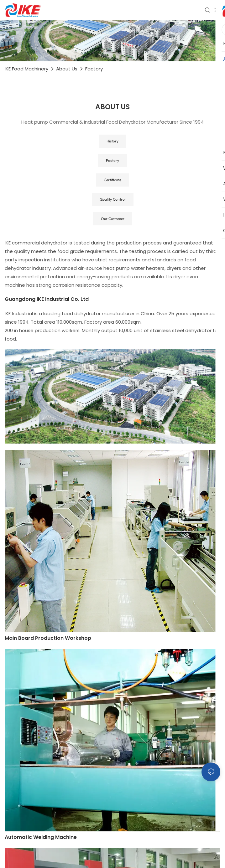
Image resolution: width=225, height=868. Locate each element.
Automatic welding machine (41, 837)
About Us (67, 69)
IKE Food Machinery (26, 69)
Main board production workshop (48, 638)
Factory (94, 69)
